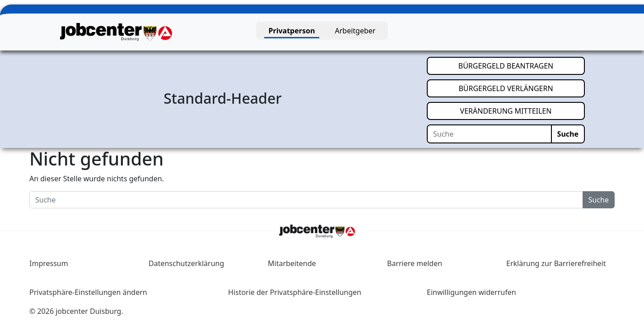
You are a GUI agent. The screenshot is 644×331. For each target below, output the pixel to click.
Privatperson (292, 31)
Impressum (49, 263)
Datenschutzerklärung (186, 263)
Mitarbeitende (292, 263)
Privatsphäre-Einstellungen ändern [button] (88, 292)
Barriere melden (415, 263)
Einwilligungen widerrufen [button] (471, 292)
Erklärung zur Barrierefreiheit (556, 263)
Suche (568, 134)
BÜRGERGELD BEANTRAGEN (522, 65)
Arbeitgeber (355, 31)
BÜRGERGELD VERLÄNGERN (522, 88)
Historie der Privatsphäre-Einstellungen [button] (295, 292)
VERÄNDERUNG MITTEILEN (523, 110)
